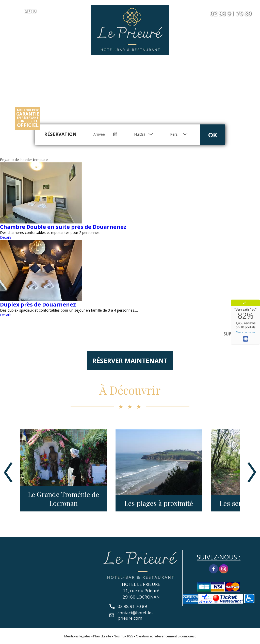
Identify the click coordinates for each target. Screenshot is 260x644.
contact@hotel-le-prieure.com (135, 615)
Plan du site (102, 636)
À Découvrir (130, 390)
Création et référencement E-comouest (166, 636)
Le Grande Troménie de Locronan (63, 499)
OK (213, 135)
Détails (6, 237)
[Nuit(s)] (142, 134)
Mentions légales (77, 636)
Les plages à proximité (159, 503)
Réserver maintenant (130, 361)
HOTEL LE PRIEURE (141, 584)
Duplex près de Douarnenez (38, 304)
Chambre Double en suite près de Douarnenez (63, 227)
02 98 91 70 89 (231, 13)
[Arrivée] (101, 134)
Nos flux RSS (124, 636)
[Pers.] (176, 134)
